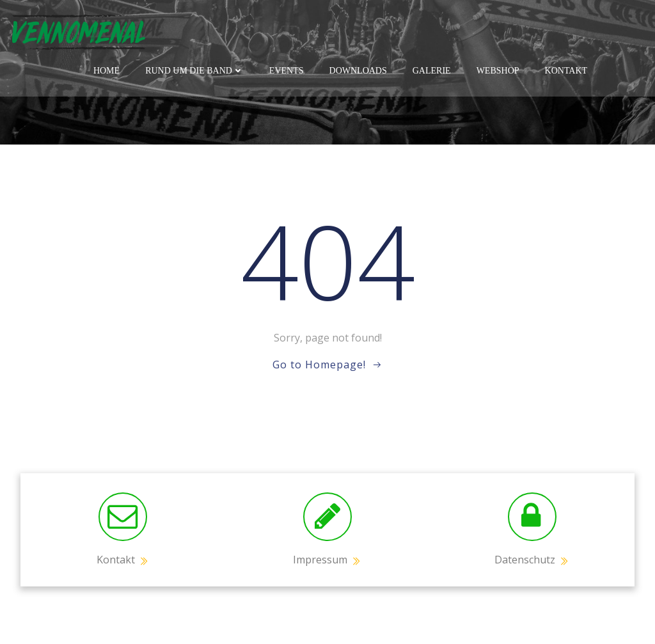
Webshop (498, 71)
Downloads (358, 71)
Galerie (432, 71)
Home (107, 71)
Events (287, 71)
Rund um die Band (194, 71)
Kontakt (566, 71)
